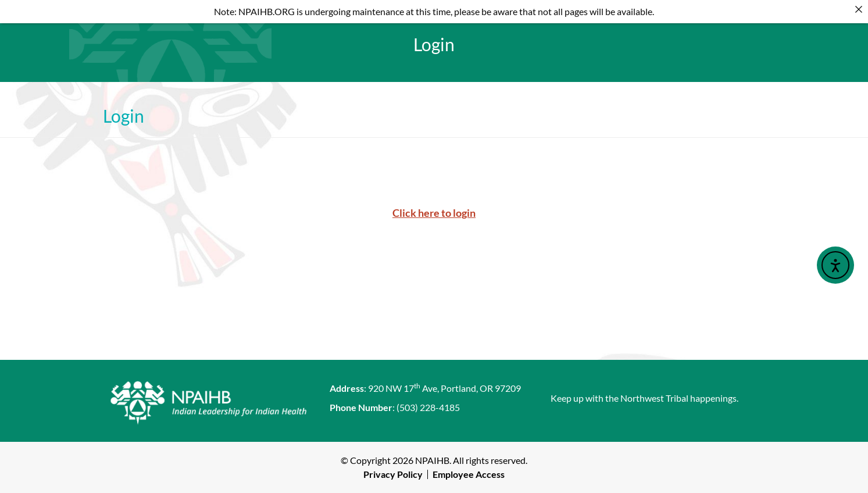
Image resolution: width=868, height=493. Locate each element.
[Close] (859, 9)
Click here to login (434, 213)
